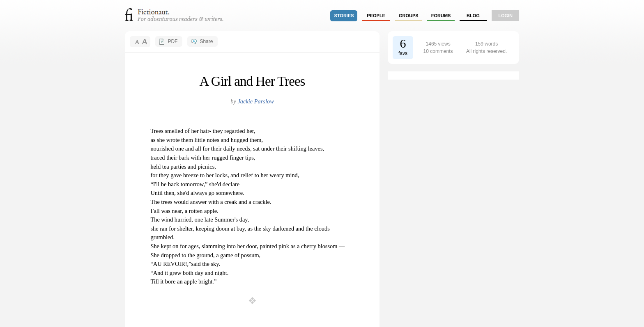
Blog (473, 16)
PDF (172, 41)
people (376, 16)
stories (344, 16)
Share (206, 41)
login (505, 16)
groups (409, 16)
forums (441, 16)
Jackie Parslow (255, 101)
